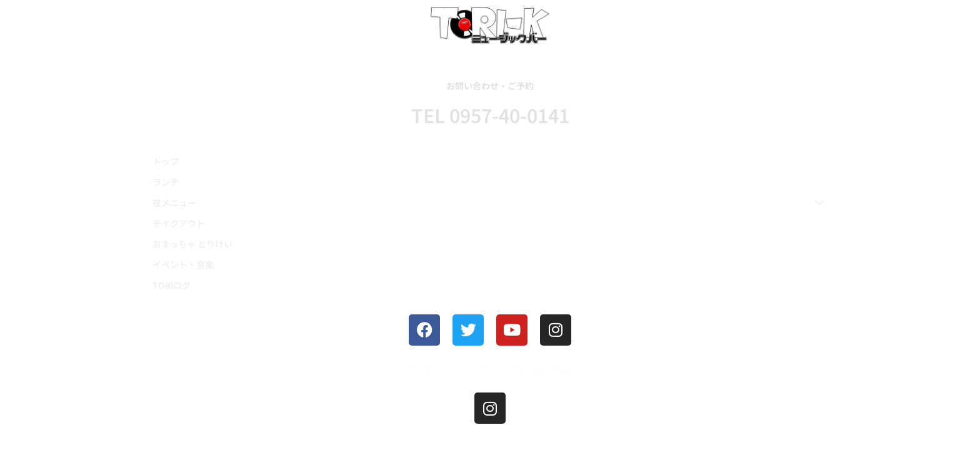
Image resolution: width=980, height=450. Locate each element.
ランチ (166, 182)
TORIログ (172, 285)
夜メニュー (488, 202)
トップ (166, 161)
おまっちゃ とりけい (192, 244)
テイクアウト (179, 223)
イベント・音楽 (183, 264)
